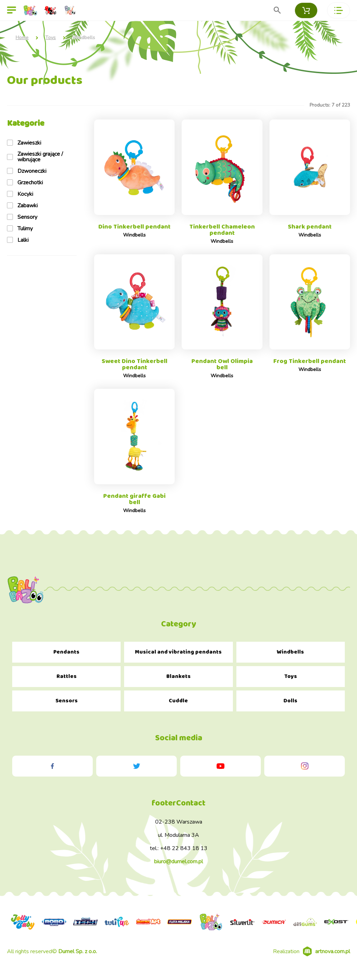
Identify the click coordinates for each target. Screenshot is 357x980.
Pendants (66, 657)
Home (22, 38)
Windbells (290, 657)
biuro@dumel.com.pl (178, 866)
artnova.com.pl (333, 956)
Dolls (290, 705)
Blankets (178, 681)
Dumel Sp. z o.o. (78, 956)
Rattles (67, 681)
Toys (51, 38)
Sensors (67, 705)
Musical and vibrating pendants (178, 657)
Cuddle (178, 705)
